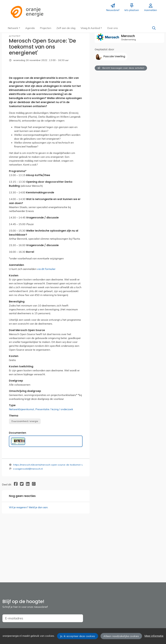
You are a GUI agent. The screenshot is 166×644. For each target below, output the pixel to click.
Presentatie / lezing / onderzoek (54, 461)
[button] (14, 28)
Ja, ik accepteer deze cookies (77, 636)
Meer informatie (154, 636)
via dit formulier (46, 320)
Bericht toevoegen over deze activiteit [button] (121, 68)
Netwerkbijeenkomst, (22, 461)
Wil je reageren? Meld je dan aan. (29, 558)
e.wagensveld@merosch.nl (28, 520)
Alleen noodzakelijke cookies (121, 636)
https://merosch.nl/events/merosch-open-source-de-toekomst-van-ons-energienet (58, 516)
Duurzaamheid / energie (25, 472)
